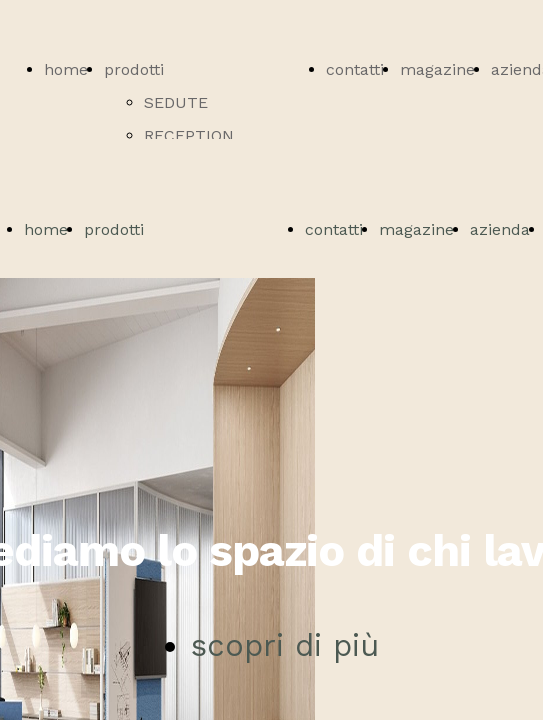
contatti (355, 69)
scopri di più (285, 645)
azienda (500, 229)
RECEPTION (189, 135)
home (66, 69)
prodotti (134, 69)
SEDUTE (176, 102)
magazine (437, 69)
